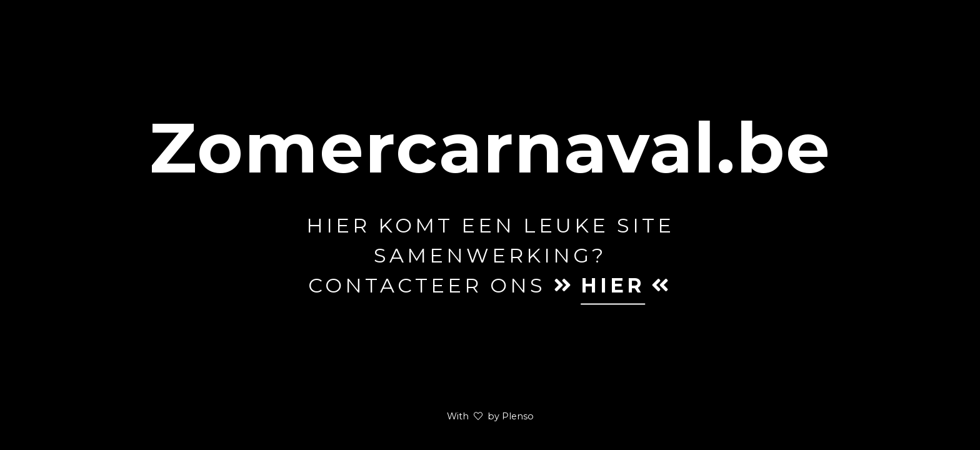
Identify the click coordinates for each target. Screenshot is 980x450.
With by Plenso (490, 416)
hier (613, 285)
